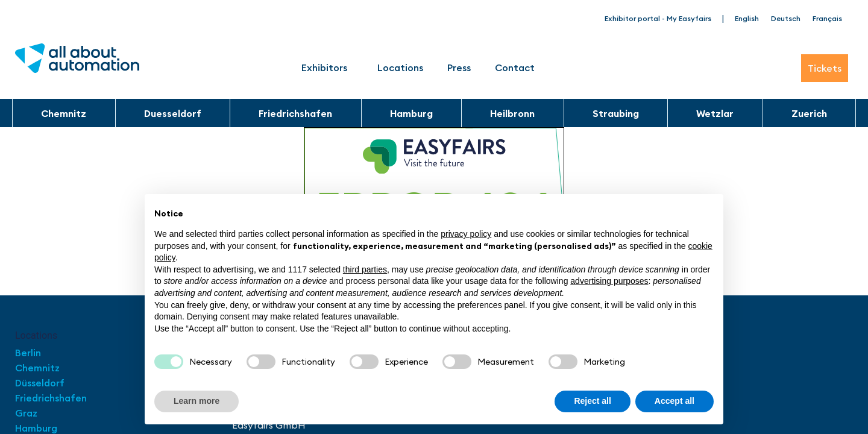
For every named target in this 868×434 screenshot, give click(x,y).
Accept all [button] (675, 401)
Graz (26, 413)
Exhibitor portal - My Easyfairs (658, 18)
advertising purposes (609, 281)
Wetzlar (715, 113)
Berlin (28, 353)
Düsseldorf (41, 383)
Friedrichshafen (295, 113)
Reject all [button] (592, 401)
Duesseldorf (173, 113)
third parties (365, 269)
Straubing (616, 113)
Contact (515, 68)
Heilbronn (512, 113)
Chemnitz (64, 113)
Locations (400, 68)
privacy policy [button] (466, 234)
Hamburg (411, 113)
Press (459, 68)
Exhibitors (327, 68)
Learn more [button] (197, 401)
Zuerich (809, 113)
